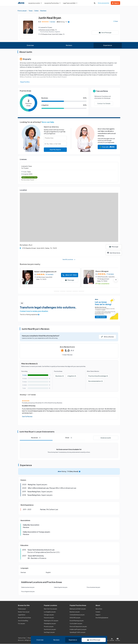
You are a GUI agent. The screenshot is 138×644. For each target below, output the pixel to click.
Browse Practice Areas (24, 618)
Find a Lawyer (22, 609)
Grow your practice (103, 3)
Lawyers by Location (35, 3)
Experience (108, 46)
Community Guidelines (54, 638)
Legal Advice (22, 615)
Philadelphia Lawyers (50, 624)
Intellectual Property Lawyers (78, 630)
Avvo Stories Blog (23, 621)
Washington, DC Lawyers (51, 621)
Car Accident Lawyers (76, 624)
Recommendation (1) (96, 381)
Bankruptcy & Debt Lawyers (78, 609)
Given (69, 438)
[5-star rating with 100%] (36, 375)
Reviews (69, 46)
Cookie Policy (42, 638)
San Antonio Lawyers (50, 630)
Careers (98, 612)
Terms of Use (22, 638)
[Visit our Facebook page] (99, 639)
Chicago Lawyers (49, 615)
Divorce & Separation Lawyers (78, 627)
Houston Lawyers (49, 618)
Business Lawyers (75, 612)
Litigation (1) (72, 376)
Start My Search (55, 150)
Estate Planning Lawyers (77, 621)
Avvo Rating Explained (102, 618)
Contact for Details (104, 104)
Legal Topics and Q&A (70, 3)
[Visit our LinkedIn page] (112, 639)
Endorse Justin (106, 438)
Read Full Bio (25, 82)
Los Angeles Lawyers (50, 612)
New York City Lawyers (50, 609)
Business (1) (60, 376)
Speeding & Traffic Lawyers (78, 633)
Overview (30, 46)
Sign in (115, 3)
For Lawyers (22, 624)
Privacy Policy (32, 638)
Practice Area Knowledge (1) (98, 376)
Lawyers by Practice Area (52, 3)
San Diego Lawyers (49, 633)
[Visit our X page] (106, 639)
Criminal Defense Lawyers (77, 615)
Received (36, 438)
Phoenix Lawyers (49, 627)
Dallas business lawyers (28, 588)
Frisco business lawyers (93, 588)
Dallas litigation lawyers (61, 588)
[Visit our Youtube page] (117, 639)
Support (98, 615)
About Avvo (99, 609)
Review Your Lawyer (24, 612)
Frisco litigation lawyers (28, 592)
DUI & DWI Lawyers (75, 618)
